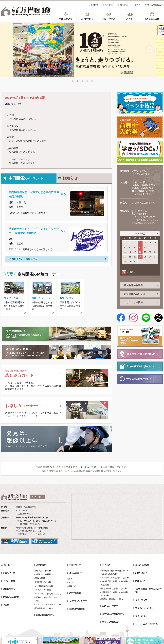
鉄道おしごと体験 (11, 596)
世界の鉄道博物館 (77, 608)
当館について (9, 588)
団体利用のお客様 (43, 582)
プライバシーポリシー (145, 607)
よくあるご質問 (142, 564)
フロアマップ (75, 564)
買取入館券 (40, 578)
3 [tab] (82, 81)
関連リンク (140, 580)
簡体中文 (124, 5)
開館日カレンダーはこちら (30, 533)
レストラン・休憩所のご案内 (48, 593)
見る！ (71, 578)
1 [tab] (72, 81)
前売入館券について (45, 614)
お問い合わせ (141, 572)
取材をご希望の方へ (154, 5)
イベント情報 (9, 580)
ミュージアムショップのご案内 (49, 604)
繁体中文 (109, 5)
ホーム (7, 564)
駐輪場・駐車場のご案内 (112, 599)
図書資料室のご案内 (44, 608)
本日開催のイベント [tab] (26, 177)
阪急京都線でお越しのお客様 (114, 588)
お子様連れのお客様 (44, 585)
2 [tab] (77, 81)
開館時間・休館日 (43, 570)
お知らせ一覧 (9, 572)
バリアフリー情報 (43, 589)
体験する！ (73, 586)
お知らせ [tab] (70, 177)
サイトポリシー (142, 615)
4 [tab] (87, 81)
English (94, 5)
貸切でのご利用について (113, 613)
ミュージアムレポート (79, 600)
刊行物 (6, 604)
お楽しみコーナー (110, 605)
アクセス (106, 564)
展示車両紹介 (75, 592)
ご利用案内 (41, 564)
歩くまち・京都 (88, 466)
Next (151, 49)
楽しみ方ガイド (76, 572)
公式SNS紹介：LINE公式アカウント (148, 590)
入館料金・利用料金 (44, 574)
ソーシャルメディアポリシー (148, 623)
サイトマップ (141, 599)
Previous (13, 49)
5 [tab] (92, 81)
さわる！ (72, 582)
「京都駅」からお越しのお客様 (115, 577)
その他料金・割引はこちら (146, 194)
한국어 (138, 5)
